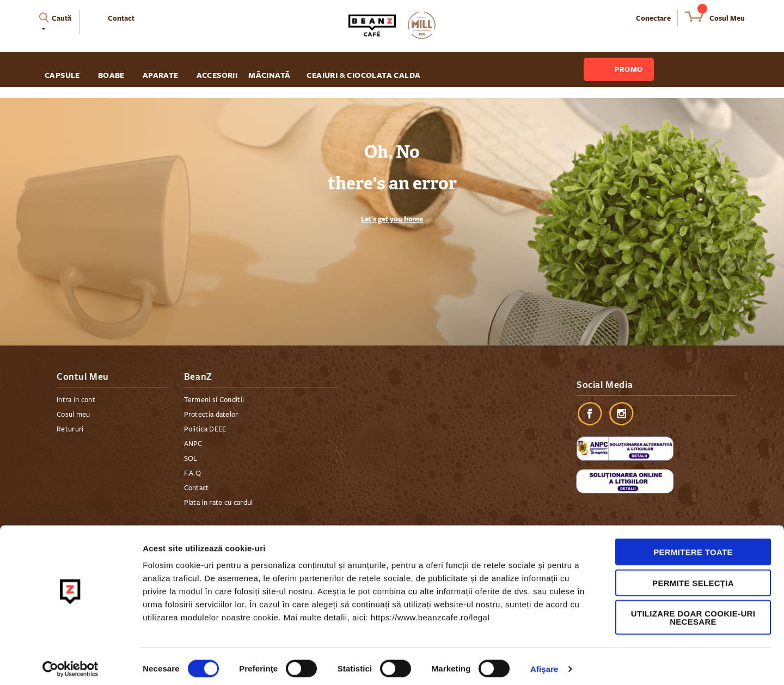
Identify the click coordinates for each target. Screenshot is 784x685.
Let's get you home (392, 219)
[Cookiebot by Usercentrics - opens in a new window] (71, 664)
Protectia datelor (211, 415)
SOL (191, 459)
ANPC (193, 444)
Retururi (70, 429)
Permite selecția (693, 578)
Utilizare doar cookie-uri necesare (693, 612)
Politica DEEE (205, 429)
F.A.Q (193, 473)
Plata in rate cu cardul (219, 503)
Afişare (544, 664)
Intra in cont (76, 400)
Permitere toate (693, 547)
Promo (629, 69)
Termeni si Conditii (214, 400)
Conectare (653, 18)
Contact (121, 18)
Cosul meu (73, 415)
